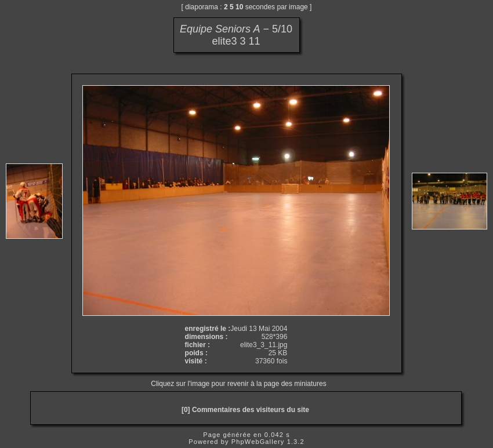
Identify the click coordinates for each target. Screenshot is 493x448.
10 (239, 7)
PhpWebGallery (258, 442)
